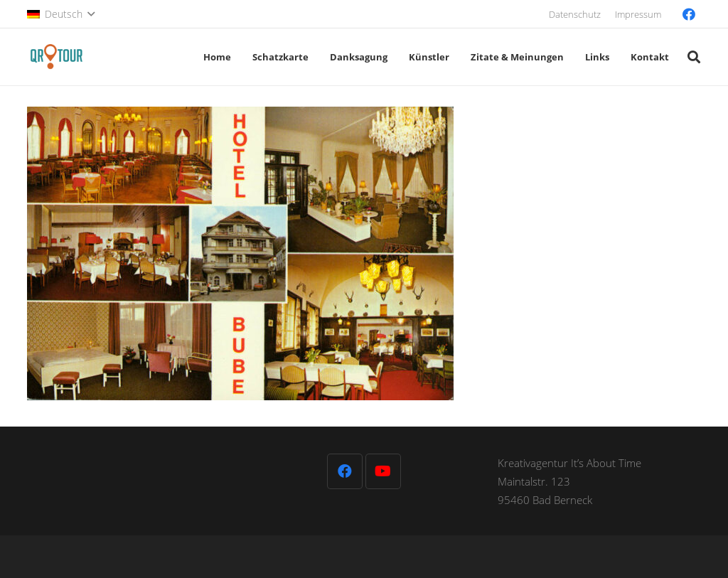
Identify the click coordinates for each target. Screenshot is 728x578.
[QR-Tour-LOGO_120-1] (57, 57)
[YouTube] (383, 471)
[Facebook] (689, 14)
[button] (61, 14)
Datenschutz (575, 14)
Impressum (638, 14)
